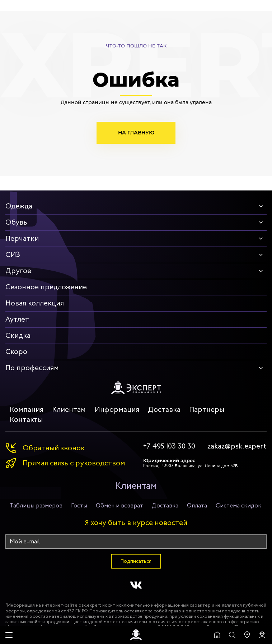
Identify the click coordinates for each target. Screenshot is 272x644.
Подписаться (136, 561)
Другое (18, 271)
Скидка (18, 335)
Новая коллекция (35, 303)
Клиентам (69, 410)
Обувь (16, 222)
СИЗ (13, 255)
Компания (27, 410)
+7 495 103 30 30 (169, 446)
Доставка (164, 410)
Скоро (16, 352)
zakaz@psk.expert (237, 446)
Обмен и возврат (119, 505)
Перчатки (22, 238)
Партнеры (207, 410)
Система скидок (238, 505)
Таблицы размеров (36, 505)
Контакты (26, 420)
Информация (117, 410)
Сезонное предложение (46, 287)
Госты (79, 505)
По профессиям (32, 368)
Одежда (19, 206)
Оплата (197, 505)
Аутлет (17, 319)
